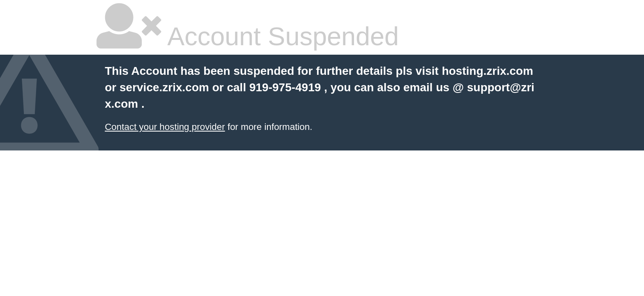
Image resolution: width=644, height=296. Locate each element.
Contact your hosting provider (165, 127)
